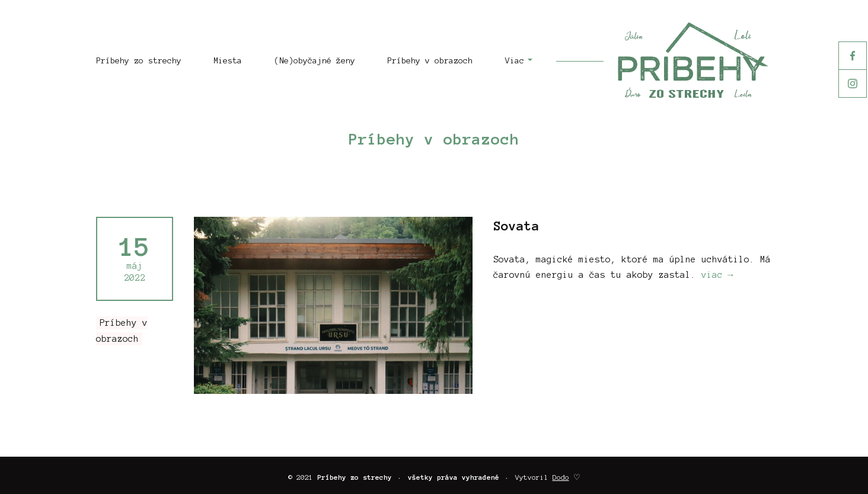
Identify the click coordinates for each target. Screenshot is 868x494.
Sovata (516, 226)
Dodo (561, 477)
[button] (510, 61)
